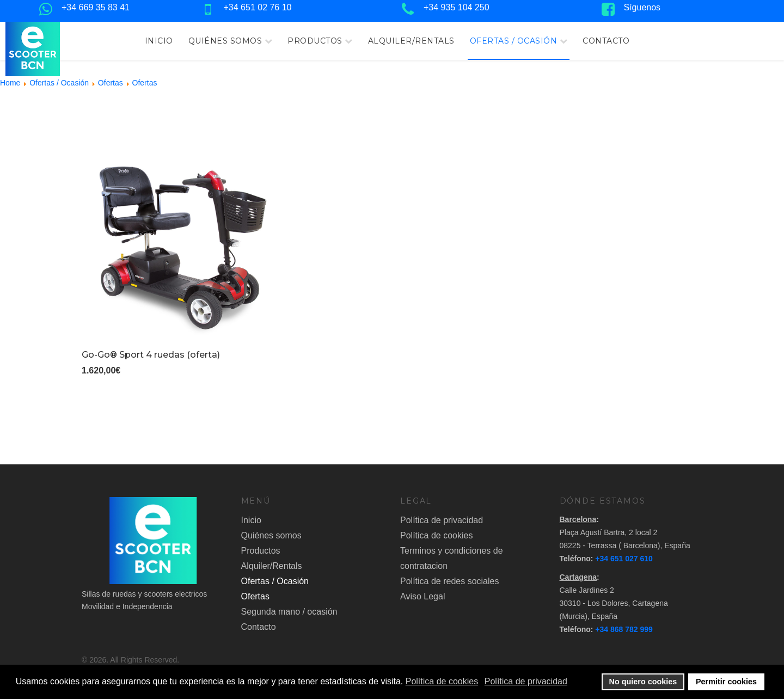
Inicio (159, 41)
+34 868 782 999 (624, 629)
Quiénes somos (225, 41)
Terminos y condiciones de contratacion (452, 558)
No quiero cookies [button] (643, 682)
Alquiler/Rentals (411, 41)
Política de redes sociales (449, 581)
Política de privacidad (442, 520)
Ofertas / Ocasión (514, 41)
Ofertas (255, 596)
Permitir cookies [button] (726, 682)
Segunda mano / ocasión (289, 612)
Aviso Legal (422, 596)
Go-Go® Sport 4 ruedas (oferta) (151, 355)
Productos (315, 41)
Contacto (606, 41)
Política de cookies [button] (442, 681)
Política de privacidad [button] (526, 681)
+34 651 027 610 (624, 559)
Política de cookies (436, 535)
